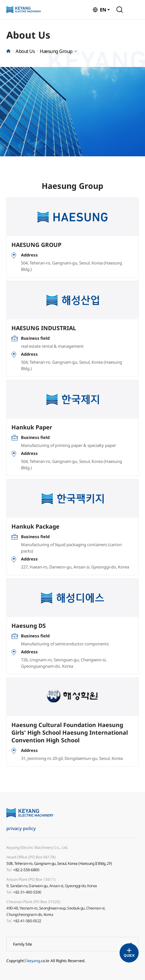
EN (103, 10)
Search (120, 10)
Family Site (23, 944)
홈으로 (8, 51)
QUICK (129, 955)
